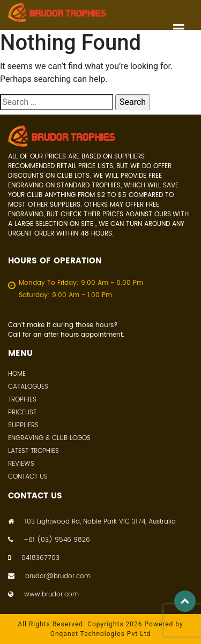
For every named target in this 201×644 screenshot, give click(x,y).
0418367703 (34, 558)
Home (17, 374)
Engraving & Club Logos (49, 438)
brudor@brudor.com (49, 577)
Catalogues (28, 387)
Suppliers (23, 425)
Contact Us (28, 477)
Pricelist (22, 412)
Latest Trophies (33, 451)
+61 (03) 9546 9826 (49, 540)
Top (185, 601)
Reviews (21, 464)
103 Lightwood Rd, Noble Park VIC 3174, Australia (92, 522)
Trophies (22, 400)
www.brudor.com (43, 595)
